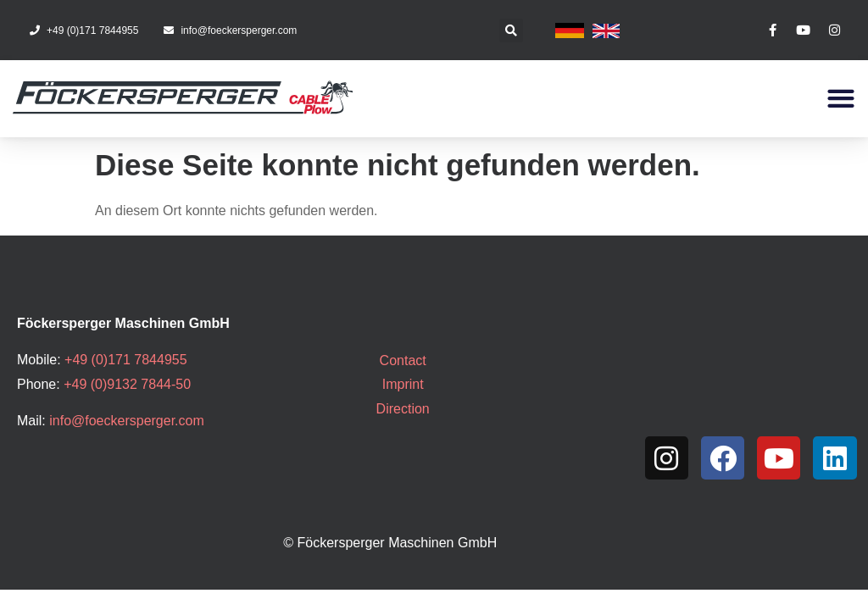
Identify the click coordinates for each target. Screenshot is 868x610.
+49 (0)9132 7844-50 (127, 384)
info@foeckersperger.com (127, 421)
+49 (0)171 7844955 (126, 360)
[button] (511, 30)
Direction (403, 409)
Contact (403, 360)
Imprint (403, 384)
